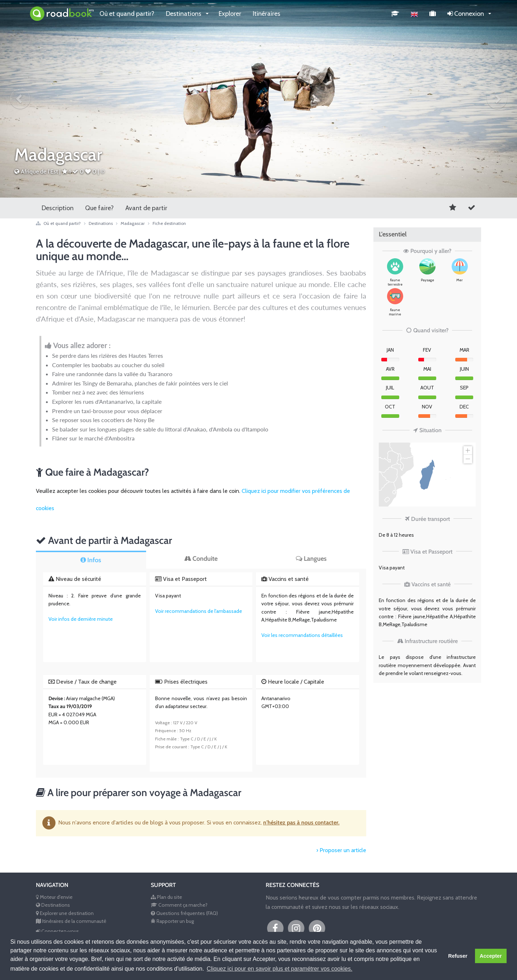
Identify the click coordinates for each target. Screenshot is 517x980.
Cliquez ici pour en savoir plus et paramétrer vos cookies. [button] (280, 969)
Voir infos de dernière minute (81, 619)
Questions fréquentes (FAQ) (184, 913)
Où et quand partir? (127, 14)
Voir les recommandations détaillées (302, 635)
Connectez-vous (57, 931)
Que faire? (99, 208)
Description (58, 208)
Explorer (230, 14)
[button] (20, 99)
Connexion (466, 14)
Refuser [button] (458, 956)
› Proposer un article (341, 850)
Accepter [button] (491, 956)
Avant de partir (146, 208)
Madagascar (137, 223)
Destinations (184, 14)
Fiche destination (169, 223)
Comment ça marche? (179, 905)
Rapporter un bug (172, 921)
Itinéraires (267, 14)
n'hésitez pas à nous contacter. (301, 822)
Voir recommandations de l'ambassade (199, 611)
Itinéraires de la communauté (71, 921)
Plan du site (166, 897)
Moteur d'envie (54, 897)
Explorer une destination (65, 913)
